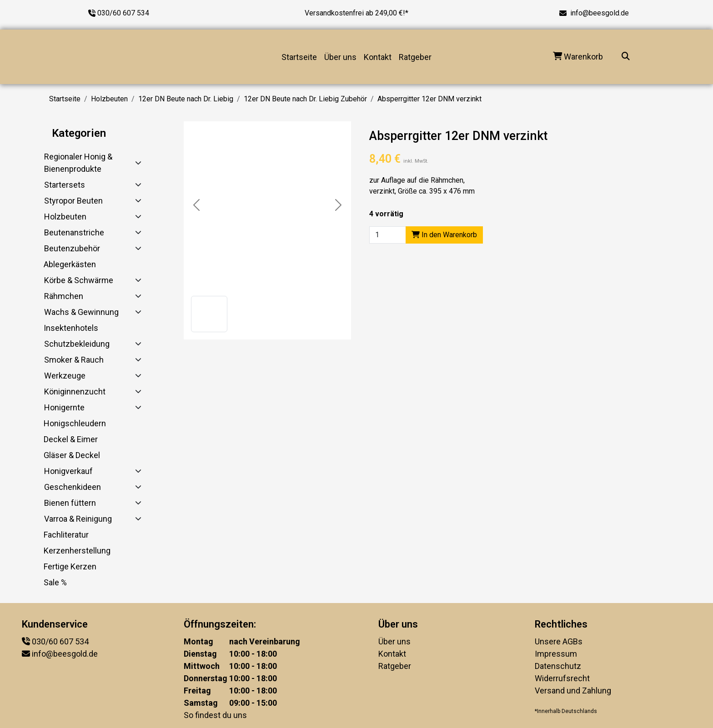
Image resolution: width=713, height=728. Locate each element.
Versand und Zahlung (573, 691)
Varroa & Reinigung (78, 519)
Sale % (55, 582)
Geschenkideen (73, 487)
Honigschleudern (75, 423)
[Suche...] (626, 57)
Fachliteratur (66, 535)
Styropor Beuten (73, 201)
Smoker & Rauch (74, 360)
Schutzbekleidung (77, 344)
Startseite (299, 57)
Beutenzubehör (72, 248)
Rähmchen (64, 296)
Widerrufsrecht (562, 678)
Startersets (65, 185)
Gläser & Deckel (72, 455)
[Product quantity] (388, 235)
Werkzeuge (65, 376)
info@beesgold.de (600, 13)
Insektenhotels (71, 328)
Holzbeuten (109, 99)
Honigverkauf (68, 471)
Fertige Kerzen (70, 566)
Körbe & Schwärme (79, 280)
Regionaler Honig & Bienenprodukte (78, 163)
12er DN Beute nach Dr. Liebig (186, 99)
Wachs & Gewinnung (81, 312)
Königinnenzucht (75, 391)
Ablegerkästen (70, 264)
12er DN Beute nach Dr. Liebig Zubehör (305, 99)
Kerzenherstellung (77, 551)
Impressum (556, 654)
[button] (209, 314)
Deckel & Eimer (71, 439)
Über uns (340, 57)
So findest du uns (215, 715)
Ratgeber (415, 57)
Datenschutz (558, 666)
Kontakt (378, 57)
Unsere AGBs (559, 641)
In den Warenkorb (444, 235)
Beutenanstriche (74, 232)
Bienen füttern (70, 503)
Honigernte (64, 407)
